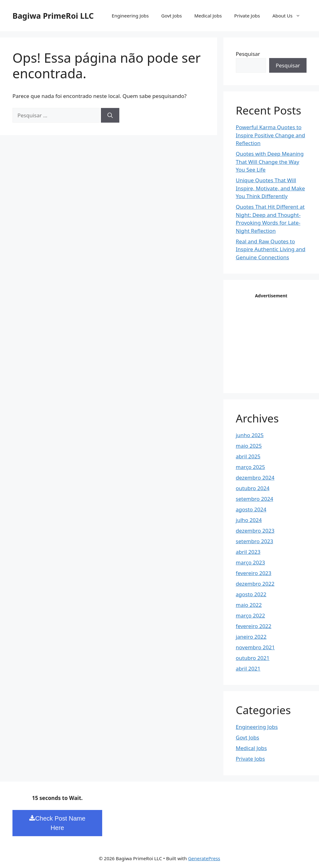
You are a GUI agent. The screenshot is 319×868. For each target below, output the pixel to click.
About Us (289, 16)
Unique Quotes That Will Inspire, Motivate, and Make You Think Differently (270, 188)
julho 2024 (249, 520)
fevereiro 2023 (254, 573)
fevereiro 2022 (254, 626)
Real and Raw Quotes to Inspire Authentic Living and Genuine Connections (271, 249)
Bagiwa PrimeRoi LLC (53, 16)
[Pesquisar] (110, 115)
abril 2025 (248, 456)
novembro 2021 (255, 647)
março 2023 (250, 562)
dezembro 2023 (255, 531)
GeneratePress (204, 858)
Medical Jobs (208, 16)
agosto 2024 (251, 509)
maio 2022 (249, 605)
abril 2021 (248, 668)
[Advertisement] (277, 339)
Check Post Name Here (57, 823)
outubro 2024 (253, 488)
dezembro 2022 (255, 584)
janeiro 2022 (251, 637)
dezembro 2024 (255, 478)
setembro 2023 (255, 541)
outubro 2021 (253, 658)
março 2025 (250, 467)
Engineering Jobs (130, 16)
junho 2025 (250, 435)
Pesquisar (248, 54)
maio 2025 (249, 446)
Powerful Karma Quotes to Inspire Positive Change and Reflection (270, 135)
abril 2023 (248, 552)
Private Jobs (247, 16)
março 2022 (250, 615)
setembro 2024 (255, 499)
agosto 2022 (251, 594)
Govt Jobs (171, 16)
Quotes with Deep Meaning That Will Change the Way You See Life (270, 162)
